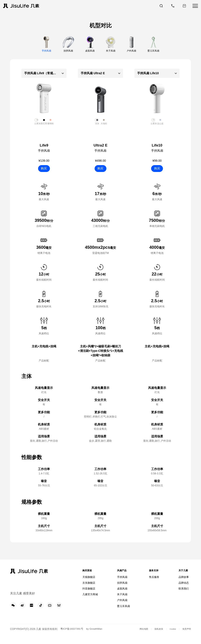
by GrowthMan (96, 638)
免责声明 (186, 638)
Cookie (170, 638)
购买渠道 (88, 572)
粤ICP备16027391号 (72, 638)
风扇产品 (122, 572)
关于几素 (183, 572)
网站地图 (138, 638)
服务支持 (153, 572)
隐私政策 (155, 638)
